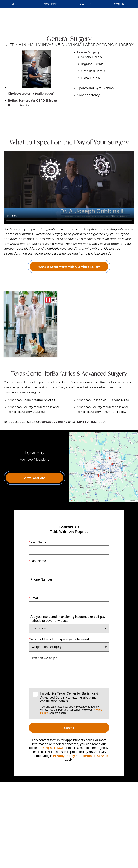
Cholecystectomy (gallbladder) (31, 72)
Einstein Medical (54, 848)
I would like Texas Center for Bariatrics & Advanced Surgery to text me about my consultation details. (73, 703)
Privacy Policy (64, 756)
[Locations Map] (103, 467)
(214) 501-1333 (87, 422)
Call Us (86, 4)
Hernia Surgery (88, 52)
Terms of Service (95, 756)
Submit (69, 728)
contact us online (54, 422)
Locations (50, 4)
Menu (15, 4)
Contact (120, 4)
